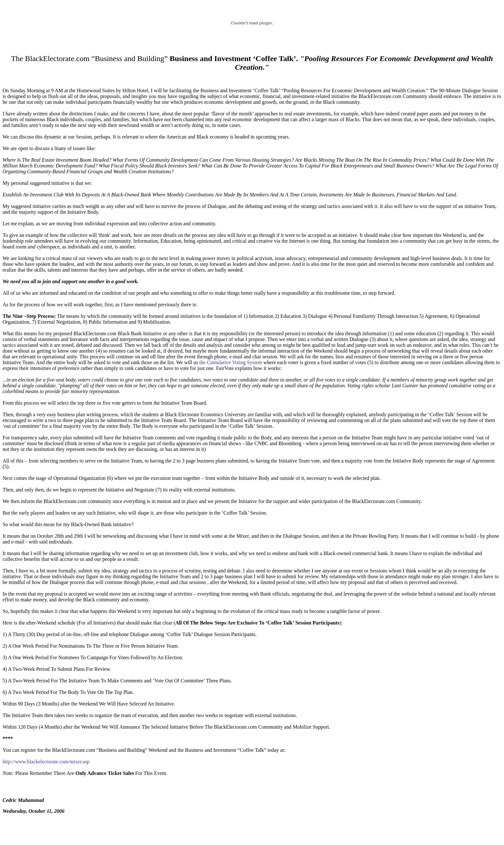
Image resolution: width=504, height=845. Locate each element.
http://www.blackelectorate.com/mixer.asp (46, 762)
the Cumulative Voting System (231, 362)
